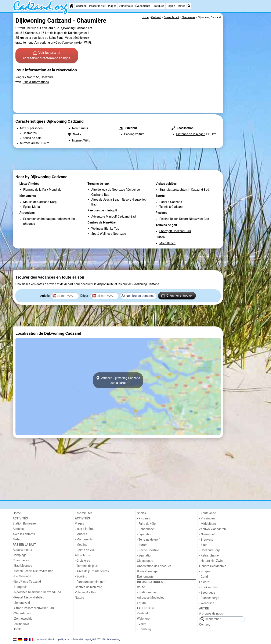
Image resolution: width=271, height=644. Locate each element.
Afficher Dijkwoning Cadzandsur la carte (118, 380)
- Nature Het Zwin (211, 561)
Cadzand (81, 6)
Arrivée (45, 296)
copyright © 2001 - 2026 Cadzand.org (103, 639)
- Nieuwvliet (207, 534)
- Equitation (145, 556)
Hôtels (17, 629)
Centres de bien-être (88, 587)
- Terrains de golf (148, 540)
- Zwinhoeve (21, 624)
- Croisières (83, 561)
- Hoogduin (20, 587)
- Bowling (81, 577)
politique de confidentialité (71, 639)
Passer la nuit (97, 6)
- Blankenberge (209, 598)
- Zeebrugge (207, 593)
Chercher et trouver (177, 296)
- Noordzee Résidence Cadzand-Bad (37, 592)
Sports (141, 513)
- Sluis (203, 545)
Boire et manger (148, 571)
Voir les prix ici (47, 56)
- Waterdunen (22, 613)
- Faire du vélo (146, 524)
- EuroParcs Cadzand (27, 582)
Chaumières (21, 560)
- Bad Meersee (22, 566)
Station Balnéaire (24, 524)
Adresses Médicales (151, 598)
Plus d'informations (36, 82)
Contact (205, 625)
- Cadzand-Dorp (210, 550)
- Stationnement (148, 592)
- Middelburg (208, 524)
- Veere (142, 624)
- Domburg (144, 629)
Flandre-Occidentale (213, 566)
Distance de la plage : (191, 134)
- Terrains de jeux (86, 566)
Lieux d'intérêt (84, 529)
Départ (85, 296)
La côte (204, 582)
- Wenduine (207, 603)
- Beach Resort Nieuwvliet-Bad (33, 571)
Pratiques (158, 6)
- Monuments (84, 539)
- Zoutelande (208, 513)
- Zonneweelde (23, 619)
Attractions (82, 555)
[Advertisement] (241, 110)
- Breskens (206, 540)
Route (141, 587)
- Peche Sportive (148, 550)
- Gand (204, 577)
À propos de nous (211, 614)
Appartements (22, 550)
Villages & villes (85, 592)
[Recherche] (189, 6)
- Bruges (205, 571)
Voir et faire (126, 6)
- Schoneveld (21, 603)
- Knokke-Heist (209, 587)
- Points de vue (85, 550)
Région (171, 6)
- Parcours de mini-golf (90, 582)
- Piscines (144, 518)
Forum (141, 603)
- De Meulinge (22, 576)
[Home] (72, 6)
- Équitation (145, 534)
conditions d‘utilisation (46, 639)
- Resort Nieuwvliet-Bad (28, 598)
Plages (112, 6)
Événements (143, 6)
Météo (181, 6)
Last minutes (84, 513)
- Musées (81, 534)
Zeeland (142, 613)
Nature (80, 598)
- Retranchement (210, 556)
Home (17, 513)
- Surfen (142, 545)
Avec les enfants (24, 534)
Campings (20, 555)
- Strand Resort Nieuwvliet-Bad (33, 608)
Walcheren (144, 619)
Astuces (18, 529)
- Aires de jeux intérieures (92, 571)
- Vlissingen (207, 518)
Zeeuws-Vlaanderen (213, 529)
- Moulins (81, 545)
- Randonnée (145, 529)
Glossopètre (145, 561)
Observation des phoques (154, 566)
